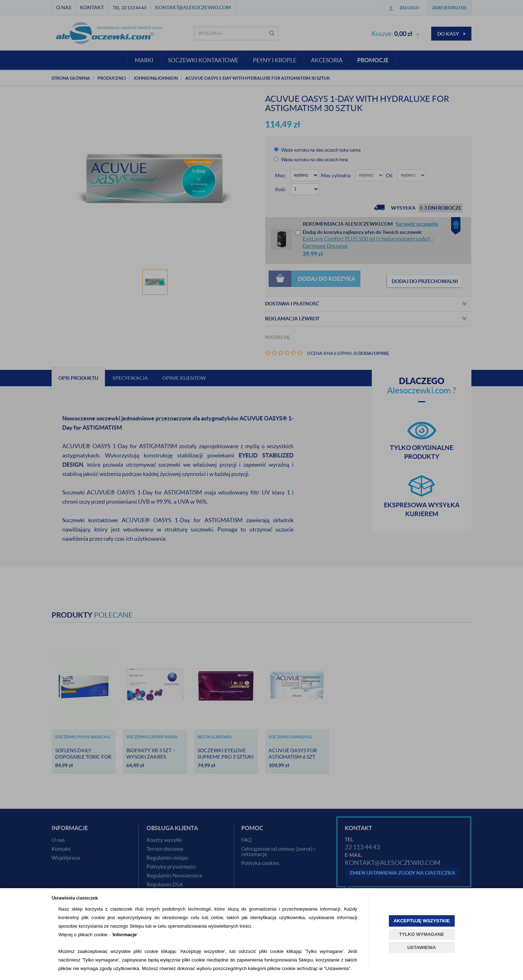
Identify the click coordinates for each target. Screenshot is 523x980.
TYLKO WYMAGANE (422, 934)
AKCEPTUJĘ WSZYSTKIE (422, 921)
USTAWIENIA (422, 947)
